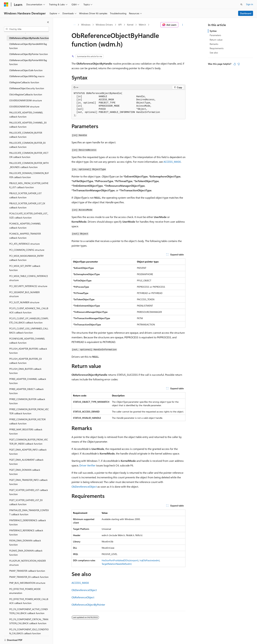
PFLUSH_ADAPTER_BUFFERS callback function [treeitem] (28, 351)
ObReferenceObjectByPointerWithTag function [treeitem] (28, 62)
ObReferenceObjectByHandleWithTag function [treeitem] (28, 46)
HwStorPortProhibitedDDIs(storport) (120, 560)
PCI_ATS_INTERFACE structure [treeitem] (24, 244)
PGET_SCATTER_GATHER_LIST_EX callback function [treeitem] (26, 502)
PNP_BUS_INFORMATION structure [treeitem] (27, 583)
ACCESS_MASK (172, 162)
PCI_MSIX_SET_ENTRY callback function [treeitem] (25, 268)
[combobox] (26, 29)
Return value (216, 40)
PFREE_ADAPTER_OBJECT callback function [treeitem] (26, 391)
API (120, 25)
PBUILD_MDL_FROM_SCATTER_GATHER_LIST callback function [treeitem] (29, 185)
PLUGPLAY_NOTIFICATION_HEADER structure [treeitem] (27, 563)
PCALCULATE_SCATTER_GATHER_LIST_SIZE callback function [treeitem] (29, 215)
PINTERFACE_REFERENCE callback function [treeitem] (26, 532)
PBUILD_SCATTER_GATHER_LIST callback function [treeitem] (25, 195)
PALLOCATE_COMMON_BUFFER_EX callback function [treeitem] (27, 145)
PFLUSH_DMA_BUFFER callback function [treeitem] (25, 371)
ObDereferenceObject (84, 487)
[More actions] (183, 25)
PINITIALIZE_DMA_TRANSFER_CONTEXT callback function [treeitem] (29, 512)
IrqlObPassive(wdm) (150, 560)
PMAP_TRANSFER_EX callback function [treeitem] (29, 577)
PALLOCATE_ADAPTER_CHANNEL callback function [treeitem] (26, 115)
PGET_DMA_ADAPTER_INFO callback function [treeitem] (28, 452)
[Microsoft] (6, 4)
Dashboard (246, 13)
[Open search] (241, 4)
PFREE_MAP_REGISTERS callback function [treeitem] (26, 431)
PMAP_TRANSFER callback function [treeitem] (27, 571)
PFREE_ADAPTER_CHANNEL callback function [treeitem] (28, 381)
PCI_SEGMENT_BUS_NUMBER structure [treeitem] (24, 294)
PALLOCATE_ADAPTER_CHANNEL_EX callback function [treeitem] (28, 125)
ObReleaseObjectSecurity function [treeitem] (27, 88)
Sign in (250, 4)
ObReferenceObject (83, 597)
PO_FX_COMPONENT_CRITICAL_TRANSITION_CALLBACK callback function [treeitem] (29, 621)
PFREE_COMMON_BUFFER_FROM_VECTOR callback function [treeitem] (29, 411)
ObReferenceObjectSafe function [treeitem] (26, 70)
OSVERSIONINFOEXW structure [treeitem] (26, 100)
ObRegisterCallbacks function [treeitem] (24, 82)
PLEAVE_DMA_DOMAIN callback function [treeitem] (26, 553)
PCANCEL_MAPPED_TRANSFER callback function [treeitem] (25, 236)
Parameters (215, 35)
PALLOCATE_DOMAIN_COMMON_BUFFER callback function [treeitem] (29, 175)
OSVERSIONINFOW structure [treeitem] (24, 107)
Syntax (213, 31)
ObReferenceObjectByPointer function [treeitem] (29, 54)
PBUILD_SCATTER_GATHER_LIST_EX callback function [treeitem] (27, 205)
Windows (86, 25)
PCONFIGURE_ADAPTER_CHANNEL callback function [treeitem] (27, 341)
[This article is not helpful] (239, 64)
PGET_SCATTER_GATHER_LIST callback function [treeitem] (29, 492)
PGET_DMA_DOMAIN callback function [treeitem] (25, 472)
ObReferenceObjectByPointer (88, 605)
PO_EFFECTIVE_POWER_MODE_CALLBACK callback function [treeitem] (29, 601)
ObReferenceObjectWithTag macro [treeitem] (27, 76)
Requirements (217, 48)
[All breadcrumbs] (74, 25)
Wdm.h (142, 25)
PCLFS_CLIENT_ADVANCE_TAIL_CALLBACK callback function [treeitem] (29, 310)
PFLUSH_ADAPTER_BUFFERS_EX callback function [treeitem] (26, 361)
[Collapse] (48, 22)
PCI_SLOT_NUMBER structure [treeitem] (24, 302)
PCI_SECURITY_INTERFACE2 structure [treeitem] (28, 286)
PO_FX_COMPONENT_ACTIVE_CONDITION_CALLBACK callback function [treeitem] (29, 611)
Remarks (214, 44)
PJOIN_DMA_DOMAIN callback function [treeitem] (25, 543)
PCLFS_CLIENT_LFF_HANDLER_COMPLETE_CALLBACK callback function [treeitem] (29, 320)
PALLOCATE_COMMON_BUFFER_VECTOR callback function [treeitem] (29, 155)
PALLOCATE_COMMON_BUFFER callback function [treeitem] (26, 135)
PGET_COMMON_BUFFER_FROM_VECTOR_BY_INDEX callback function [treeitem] (29, 442)
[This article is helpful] (235, 64)
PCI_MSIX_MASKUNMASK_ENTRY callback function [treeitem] (26, 258)
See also (214, 53)
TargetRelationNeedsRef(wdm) (117, 564)
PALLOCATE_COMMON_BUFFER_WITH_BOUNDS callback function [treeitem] (29, 165)
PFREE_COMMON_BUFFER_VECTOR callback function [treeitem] (27, 421)
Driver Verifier (87, 465)
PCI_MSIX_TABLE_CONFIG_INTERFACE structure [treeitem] (29, 278)
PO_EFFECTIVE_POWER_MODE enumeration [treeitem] (25, 591)
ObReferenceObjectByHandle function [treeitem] (29, 38)
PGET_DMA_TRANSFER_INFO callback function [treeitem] (28, 482)
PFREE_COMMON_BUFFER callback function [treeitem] (27, 401)
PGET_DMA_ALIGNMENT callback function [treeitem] (26, 462)
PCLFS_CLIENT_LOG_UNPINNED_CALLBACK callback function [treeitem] (29, 331)
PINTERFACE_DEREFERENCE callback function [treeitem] (28, 522)
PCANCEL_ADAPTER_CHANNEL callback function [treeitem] (25, 226)
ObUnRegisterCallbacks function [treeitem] (26, 94)
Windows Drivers (104, 25)
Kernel (130, 25)
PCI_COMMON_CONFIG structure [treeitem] (27, 250)
